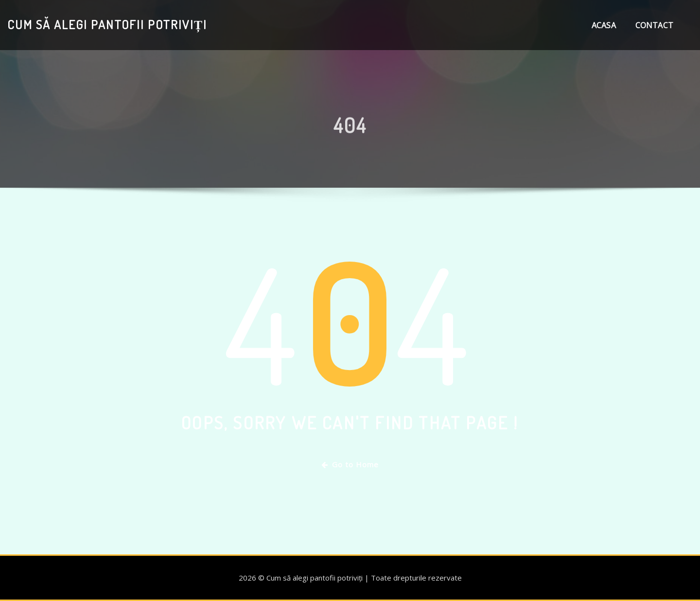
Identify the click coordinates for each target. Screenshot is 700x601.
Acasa (604, 25)
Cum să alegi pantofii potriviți (107, 24)
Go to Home (350, 464)
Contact (654, 25)
